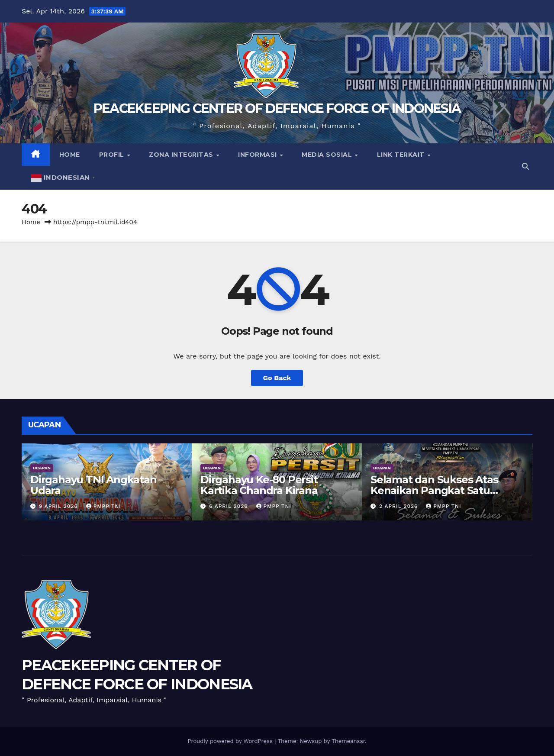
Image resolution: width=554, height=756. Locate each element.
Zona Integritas (182, 155)
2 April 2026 (399, 506)
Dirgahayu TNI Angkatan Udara (93, 485)
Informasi (258, 155)
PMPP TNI (104, 506)
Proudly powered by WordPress (231, 741)
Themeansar (348, 741)
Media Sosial (328, 155)
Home (70, 155)
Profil (113, 155)
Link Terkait (402, 155)
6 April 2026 (230, 506)
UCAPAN (42, 468)
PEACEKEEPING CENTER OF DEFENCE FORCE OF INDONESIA (277, 108)
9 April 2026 (60, 506)
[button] (525, 166)
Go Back (277, 378)
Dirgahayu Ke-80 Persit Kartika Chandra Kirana (259, 485)
